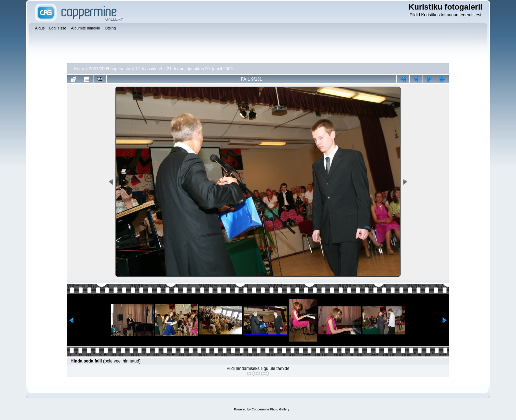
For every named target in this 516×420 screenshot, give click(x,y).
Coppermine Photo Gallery (270, 409)
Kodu (79, 69)
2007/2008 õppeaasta (109, 69)
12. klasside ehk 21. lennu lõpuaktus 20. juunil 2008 (184, 69)
